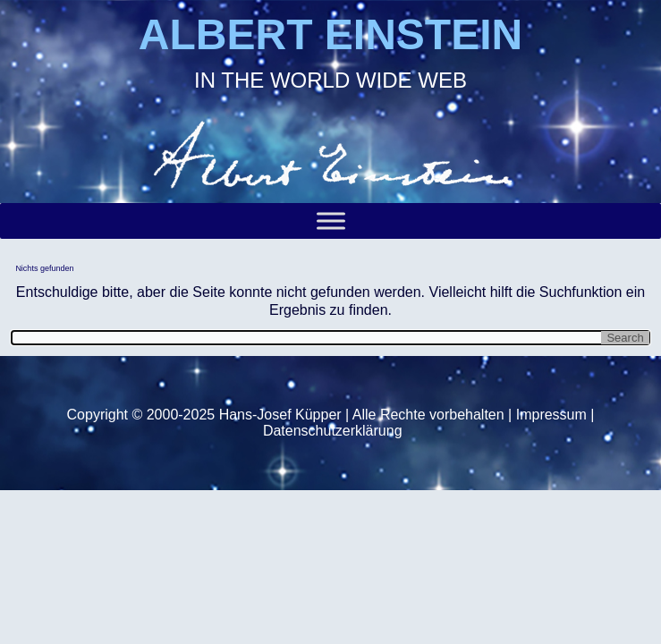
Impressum (551, 415)
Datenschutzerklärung (333, 431)
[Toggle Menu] (331, 221)
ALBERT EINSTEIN (330, 34)
